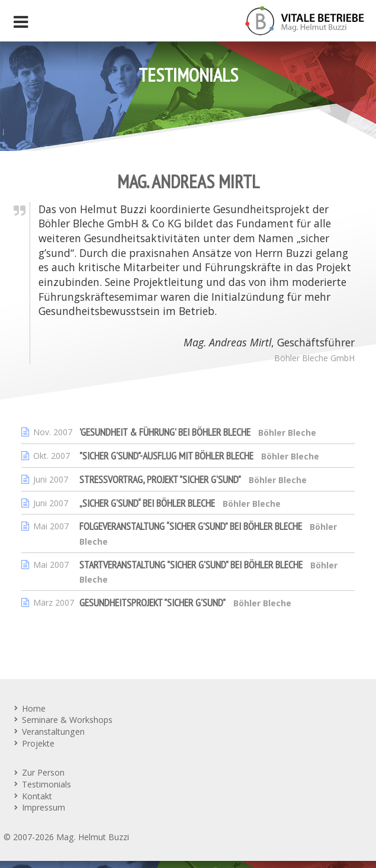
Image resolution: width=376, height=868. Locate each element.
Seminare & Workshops (67, 720)
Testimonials (46, 784)
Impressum (44, 807)
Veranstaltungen (53, 732)
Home (34, 708)
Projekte (38, 743)
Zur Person (43, 772)
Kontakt (37, 796)
